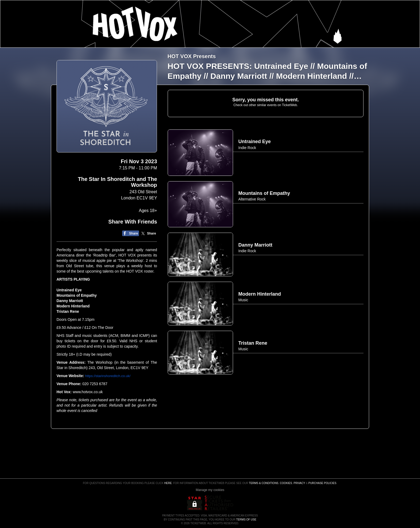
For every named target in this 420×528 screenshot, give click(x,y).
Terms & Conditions (264, 483)
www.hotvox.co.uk (88, 392)
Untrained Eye (70, 290)
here (168, 483)
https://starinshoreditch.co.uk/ (108, 376)
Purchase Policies (322, 483)
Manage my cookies (210, 490)
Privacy (299, 483)
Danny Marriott (70, 301)
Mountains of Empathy (77, 295)
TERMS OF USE (246, 520)
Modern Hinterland (73, 306)
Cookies (286, 483)
